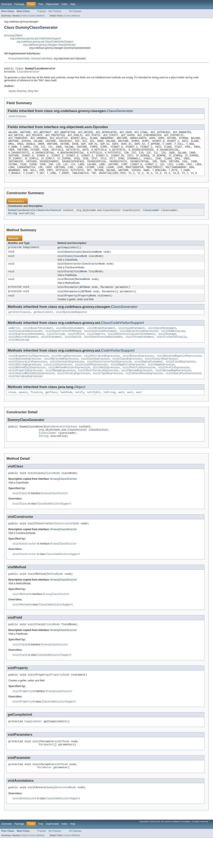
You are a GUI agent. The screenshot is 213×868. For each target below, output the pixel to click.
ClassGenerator (28, 73)
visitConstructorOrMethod (63, 344)
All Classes (75, 11)
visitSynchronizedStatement (103, 350)
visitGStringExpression (25, 380)
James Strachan (18, 92)
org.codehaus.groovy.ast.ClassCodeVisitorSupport (45, 42)
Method (41, 16)
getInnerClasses (20, 324)
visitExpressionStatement (26, 347)
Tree (41, 4)
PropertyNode (87, 307)
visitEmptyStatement (149, 377)
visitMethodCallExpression (27, 383)
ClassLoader (151, 219)
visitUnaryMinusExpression (144, 390)
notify (80, 410)
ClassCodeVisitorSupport (123, 335)
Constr (32, 16)
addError (14, 340)
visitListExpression (58, 380)
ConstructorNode (94, 274)
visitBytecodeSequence (71, 324)
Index (65, 4)
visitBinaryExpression (138, 370)
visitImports (96, 347)
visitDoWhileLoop (173, 344)
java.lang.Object (13, 35)
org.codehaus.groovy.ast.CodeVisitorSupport (36, 39)
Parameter (107, 298)
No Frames (55, 11)
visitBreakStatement (101, 340)
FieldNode (80, 282)
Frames (42, 11)
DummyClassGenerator (22, 219)
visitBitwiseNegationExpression (179, 370)
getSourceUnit (43, 324)
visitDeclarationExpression (139, 344)
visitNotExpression (106, 383)
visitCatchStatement (162, 340)
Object (80, 404)
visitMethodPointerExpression (69, 383)
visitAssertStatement (38, 340)
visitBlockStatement (70, 340)
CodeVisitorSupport (118, 364)
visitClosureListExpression (28, 377)
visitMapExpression (161, 380)
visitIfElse (76, 347)
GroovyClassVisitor (19, 59)
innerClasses (17, 118)
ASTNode (85, 298)
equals (23, 410)
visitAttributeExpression (102, 370)
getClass (51, 410)
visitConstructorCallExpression (109, 377)
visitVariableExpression (25, 393)
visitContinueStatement (100, 344)
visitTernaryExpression (74, 390)
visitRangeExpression (60, 387)
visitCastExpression (95, 373)
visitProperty (67, 307)
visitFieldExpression (180, 377)
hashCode (66, 410)
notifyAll (94, 410)
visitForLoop (56, 347)
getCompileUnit (68, 256)
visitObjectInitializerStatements (131, 347)
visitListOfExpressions (91, 380)
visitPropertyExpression (25, 387)
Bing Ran (33, 92)
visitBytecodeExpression (61, 373)
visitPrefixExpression (174, 383)
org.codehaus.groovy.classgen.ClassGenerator (49, 45)
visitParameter (68, 298)
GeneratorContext (50, 219)
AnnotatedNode (92, 261)
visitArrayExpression (66, 370)
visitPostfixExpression (139, 383)
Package (19, 4)
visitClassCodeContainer (25, 344)
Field (24, 16)
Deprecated (52, 4)
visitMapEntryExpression (128, 380)
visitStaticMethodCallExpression (31, 390)
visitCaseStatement (132, 340)
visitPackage (167, 347)
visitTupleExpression (108, 390)
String (13, 222)
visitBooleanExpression (25, 373)
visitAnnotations (69, 261)
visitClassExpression (127, 373)
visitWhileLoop (19, 354)
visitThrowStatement (140, 350)
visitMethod (66, 290)
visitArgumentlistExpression (28, 370)
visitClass (65, 265)
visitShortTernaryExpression (98, 387)
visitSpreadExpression (137, 387)
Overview (7, 4)
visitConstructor (69, 274)
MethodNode (83, 290)
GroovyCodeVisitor (42, 59)
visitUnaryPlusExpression (183, 390)
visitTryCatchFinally (172, 350)
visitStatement (51, 350)
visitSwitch (73, 350)
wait (121, 410)
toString (109, 410)
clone (12, 410)
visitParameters (69, 302)
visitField (65, 282)
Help (73, 4)
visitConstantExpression (67, 377)
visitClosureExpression (161, 373)
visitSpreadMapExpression (173, 387)
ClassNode (80, 265)
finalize (37, 410)
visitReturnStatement (23, 350)
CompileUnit (31, 256)
